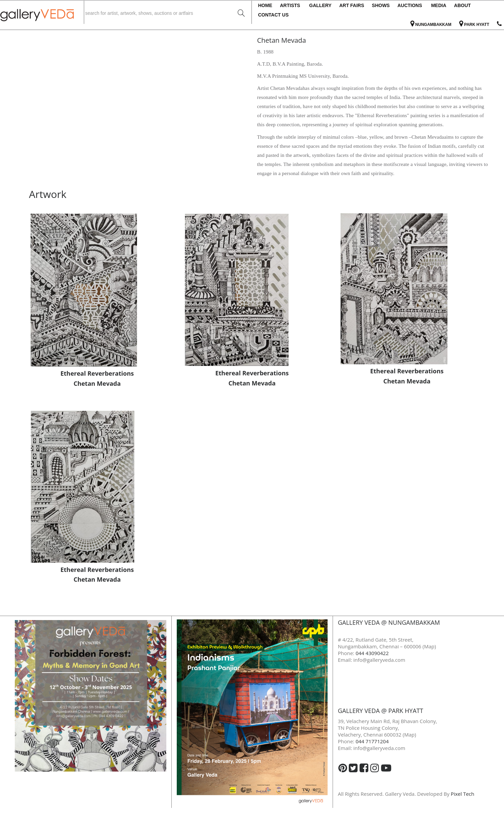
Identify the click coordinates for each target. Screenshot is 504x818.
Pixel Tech (463, 794)
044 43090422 (372, 653)
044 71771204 (372, 741)
